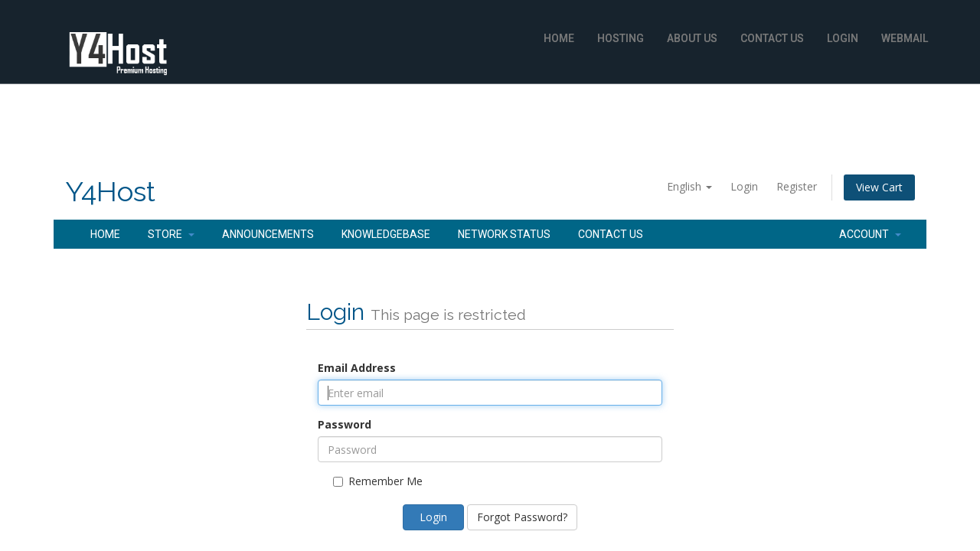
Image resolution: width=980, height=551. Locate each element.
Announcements (268, 234)
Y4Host (110, 192)
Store (171, 234)
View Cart (879, 187)
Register (797, 186)
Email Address (357, 368)
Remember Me (378, 481)
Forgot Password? (522, 517)
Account (870, 234)
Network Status (504, 234)
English (689, 186)
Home (559, 38)
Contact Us (772, 38)
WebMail (905, 38)
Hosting (621, 38)
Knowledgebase (386, 234)
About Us (692, 38)
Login (843, 38)
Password (345, 424)
